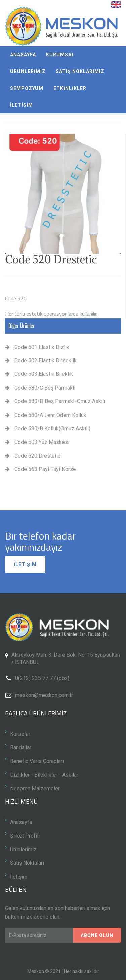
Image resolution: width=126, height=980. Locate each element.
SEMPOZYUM (27, 88)
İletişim (19, 877)
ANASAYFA (23, 55)
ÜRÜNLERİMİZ (28, 71)
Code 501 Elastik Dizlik (37, 347)
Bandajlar (21, 747)
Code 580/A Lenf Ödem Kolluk (46, 415)
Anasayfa (21, 822)
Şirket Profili (25, 836)
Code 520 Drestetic (33, 456)
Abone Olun (97, 935)
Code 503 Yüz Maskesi (37, 442)
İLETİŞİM (22, 105)
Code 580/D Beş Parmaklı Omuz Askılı (55, 401)
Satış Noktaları (27, 863)
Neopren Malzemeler (35, 789)
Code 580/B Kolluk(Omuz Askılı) (48, 429)
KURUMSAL (60, 55)
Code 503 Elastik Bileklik (39, 374)
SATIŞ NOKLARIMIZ (80, 71)
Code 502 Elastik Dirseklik (41, 361)
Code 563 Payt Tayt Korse (40, 469)
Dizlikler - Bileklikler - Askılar (44, 775)
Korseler (20, 734)
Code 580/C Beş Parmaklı (40, 388)
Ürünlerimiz (23, 850)
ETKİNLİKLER (70, 88)
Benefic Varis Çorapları (37, 761)
